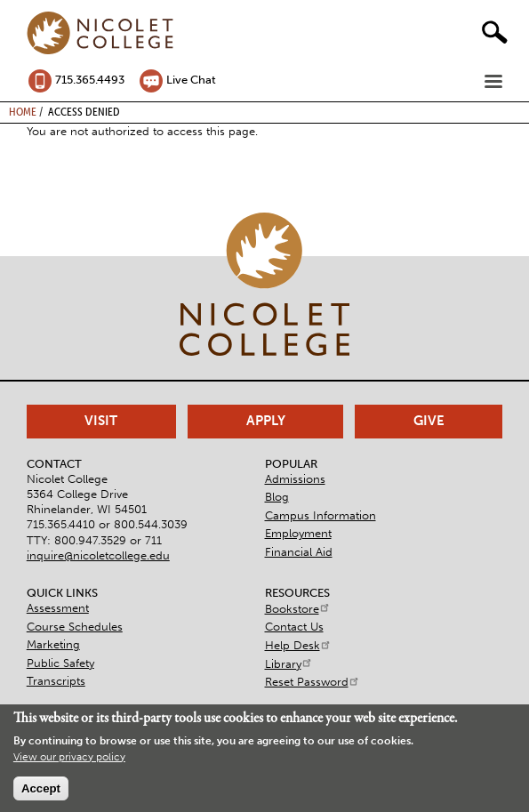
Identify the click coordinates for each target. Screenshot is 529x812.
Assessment (58, 608)
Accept (41, 788)
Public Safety (60, 663)
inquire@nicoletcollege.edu (98, 555)
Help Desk (298, 645)
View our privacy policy (69, 757)
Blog (277, 497)
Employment (298, 533)
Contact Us (294, 627)
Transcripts (56, 681)
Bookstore (298, 609)
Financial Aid (299, 552)
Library (289, 664)
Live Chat (191, 80)
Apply (266, 421)
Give (429, 421)
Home (23, 111)
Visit (101, 421)
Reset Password (313, 682)
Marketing (53, 644)
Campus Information (321, 515)
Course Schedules (75, 627)
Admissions (295, 479)
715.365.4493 (90, 80)
